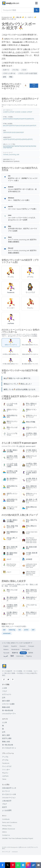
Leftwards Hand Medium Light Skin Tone (30, 566)
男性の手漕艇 (29, 422)
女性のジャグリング (29, 428)
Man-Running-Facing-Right (10, 565)
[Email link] (38, 865)
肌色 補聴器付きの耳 (10, 533)
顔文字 (4, 807)
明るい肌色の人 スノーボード (29, 404)
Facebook (6, 763)
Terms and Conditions (10, 822)
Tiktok (4, 779)
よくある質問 (7, 810)
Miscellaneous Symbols (11, 161)
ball (4, 630)
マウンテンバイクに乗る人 (10, 508)
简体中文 (15, 653)
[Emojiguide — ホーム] (4, 666)
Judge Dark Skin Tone (30, 533)
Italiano (6, 649)
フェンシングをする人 (10, 434)
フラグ (4, 691)
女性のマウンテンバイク (29, 457)
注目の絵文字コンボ (9, 788)
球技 (11, 77)
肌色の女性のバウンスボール (29, 598)
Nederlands (15, 649)
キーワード (6, 791)
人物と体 (18, 17)
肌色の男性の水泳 (29, 508)
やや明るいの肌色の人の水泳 (10, 472)
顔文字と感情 (7, 738)
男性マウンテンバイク (10, 422)
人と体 (4, 722)
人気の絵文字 (7, 801)
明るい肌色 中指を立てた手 (10, 527)
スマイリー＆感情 (8, 704)
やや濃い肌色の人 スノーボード (30, 451)
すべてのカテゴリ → (9, 748)
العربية (6, 656)
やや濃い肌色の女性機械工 (10, 521)
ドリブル (15, 70)
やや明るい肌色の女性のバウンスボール (10, 606)
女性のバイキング (10, 410)
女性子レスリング (10, 494)
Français (31, 646)
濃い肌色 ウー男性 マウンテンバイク (30, 501)
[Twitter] (8, 679)
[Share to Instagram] (28, 865)
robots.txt (15, 852)
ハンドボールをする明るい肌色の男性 (10, 465)
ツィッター (6, 770)
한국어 (31, 653)
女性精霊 (27, 559)
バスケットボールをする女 (28, 73)
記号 (4, 698)
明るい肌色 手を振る (30, 521)
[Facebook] (4, 679)
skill (33, 630)
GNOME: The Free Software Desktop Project (18, 838)
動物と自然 (6, 742)
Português (26, 649)
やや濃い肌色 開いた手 (30, 554)
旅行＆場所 (6, 701)
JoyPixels (5, 776)
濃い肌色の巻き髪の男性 (10, 554)
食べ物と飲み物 (8, 745)
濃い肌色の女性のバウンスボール (10, 599)
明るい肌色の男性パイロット (10, 548)
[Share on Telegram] (23, 865)
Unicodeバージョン (9, 798)
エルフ (7, 559)
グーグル (5, 760)
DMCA (4, 832)
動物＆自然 (6, 707)
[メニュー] (36, 3)
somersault (7, 633)
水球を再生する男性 (10, 487)
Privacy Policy (7, 826)
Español (14, 646)
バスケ (24, 70)
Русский (6, 653)
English (6, 646)
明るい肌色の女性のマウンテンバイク (29, 488)
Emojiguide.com (7, 17)
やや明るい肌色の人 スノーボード (30, 435)
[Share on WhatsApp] (18, 865)
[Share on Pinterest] (13, 865)
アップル (5, 757)
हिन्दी (12, 656)
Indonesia (20, 656)
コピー (34, 86)
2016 (3, 59)
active (26, 630)
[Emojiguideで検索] (18, 10)
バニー (7, 572)
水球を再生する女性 (10, 416)
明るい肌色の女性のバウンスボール (29, 591)
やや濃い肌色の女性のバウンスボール (10, 614)
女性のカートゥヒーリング (29, 416)
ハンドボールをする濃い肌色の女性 (29, 473)
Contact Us (6, 835)
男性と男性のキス (29, 527)
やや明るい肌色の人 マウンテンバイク (30, 465)
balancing (12, 630)
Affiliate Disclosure (9, 829)
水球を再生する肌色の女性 (10, 500)
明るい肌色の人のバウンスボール (29, 614)
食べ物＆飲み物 (8, 710)
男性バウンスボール (10, 428)
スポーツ (6, 70)
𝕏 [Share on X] (8, 865)
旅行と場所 (6, 735)
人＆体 (4, 688)
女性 (4, 77)
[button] (20, 111)
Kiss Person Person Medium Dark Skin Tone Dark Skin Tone (30, 540)
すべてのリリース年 (9, 794)
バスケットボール (9, 73)
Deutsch (23, 646)
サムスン (5, 773)
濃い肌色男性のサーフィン (10, 479)
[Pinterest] (13, 679)
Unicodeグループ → (9, 714)
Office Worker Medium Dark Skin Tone (29, 573)
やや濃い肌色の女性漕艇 (10, 451)
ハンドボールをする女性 (10, 404)
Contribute (6, 819)
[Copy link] (33, 865)
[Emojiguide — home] (11, 3)
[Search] (37, 10)
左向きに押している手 (10, 539)
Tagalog (29, 656)
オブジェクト (7, 694)
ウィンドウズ (7, 766)
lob (20, 630)
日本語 (23, 653)
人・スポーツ (29, 17)
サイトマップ (6, 852)
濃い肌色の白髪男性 (29, 548)
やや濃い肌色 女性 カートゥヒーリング (30, 480)
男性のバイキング (29, 410)
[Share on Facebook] (3, 865)
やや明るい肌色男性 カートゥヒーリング (10, 458)
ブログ (4, 804)
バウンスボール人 (29, 606)
